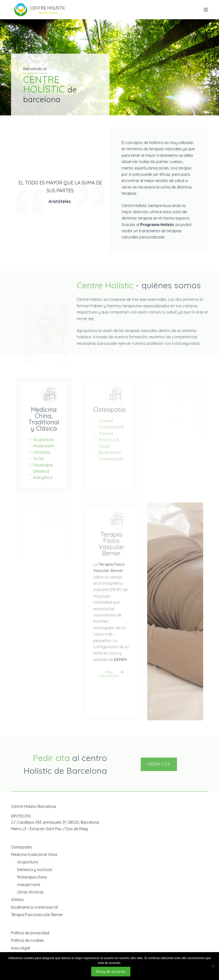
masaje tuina (29, 885)
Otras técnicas (30, 892)
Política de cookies (27, 940)
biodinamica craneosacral (34, 907)
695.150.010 (21, 816)
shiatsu (17, 899)
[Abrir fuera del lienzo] (206, 10)
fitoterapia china (32, 877)
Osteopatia (109, 410)
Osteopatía (21, 847)
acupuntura (27, 862)
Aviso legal (20, 948)
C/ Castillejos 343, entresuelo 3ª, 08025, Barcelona (55, 822)
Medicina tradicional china (34, 854)
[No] (213, 966)
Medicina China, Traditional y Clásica (44, 419)
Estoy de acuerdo (111, 971)
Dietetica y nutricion (35, 870)
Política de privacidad (30, 933)
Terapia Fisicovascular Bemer (37, 915)
